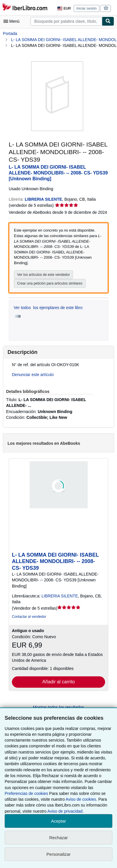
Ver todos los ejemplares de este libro (48, 308)
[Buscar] (108, 21)
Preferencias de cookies (26, 793)
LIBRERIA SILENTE (60, 596)
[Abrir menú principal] (13, 21)
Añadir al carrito (58, 682)
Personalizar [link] (59, 854)
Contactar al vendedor (29, 617)
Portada (10, 33)
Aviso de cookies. (81, 799)
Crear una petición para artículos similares (50, 283)
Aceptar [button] (59, 821)
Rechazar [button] (58, 838)
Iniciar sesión (87, 8)
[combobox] (66, 21)
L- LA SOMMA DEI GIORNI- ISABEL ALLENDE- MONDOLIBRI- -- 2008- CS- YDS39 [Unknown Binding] (58, 173)
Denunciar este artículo (33, 375)
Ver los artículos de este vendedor (43, 275)
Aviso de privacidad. (65, 811)
